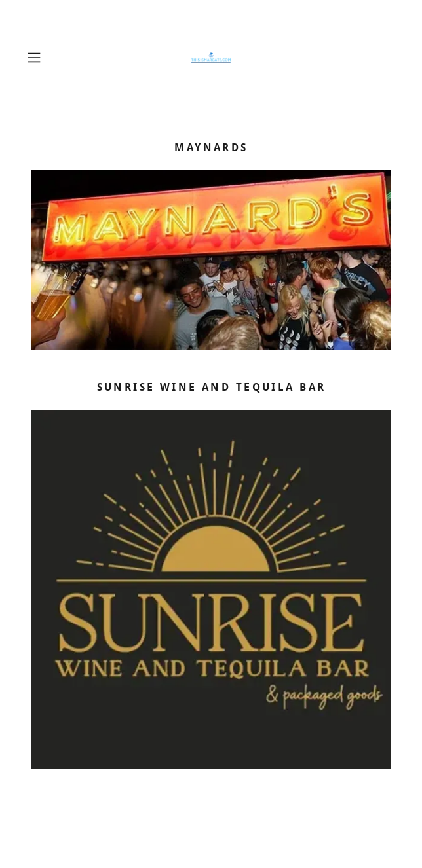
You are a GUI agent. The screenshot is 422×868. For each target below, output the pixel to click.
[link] (211, 58)
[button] (49, 58)
